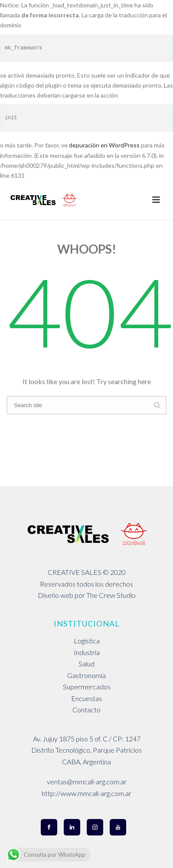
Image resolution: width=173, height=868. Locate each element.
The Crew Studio (111, 595)
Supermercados (87, 687)
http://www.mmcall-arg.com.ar (86, 793)
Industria (87, 652)
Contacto (86, 710)
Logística (87, 641)
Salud (86, 664)
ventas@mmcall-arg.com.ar (87, 782)
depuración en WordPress (104, 145)
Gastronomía (86, 675)
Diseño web (55, 595)
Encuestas (86, 698)
